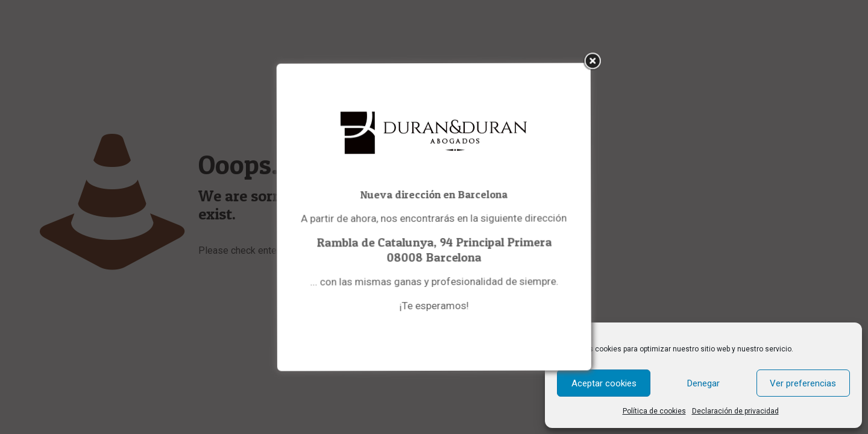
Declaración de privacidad (735, 411)
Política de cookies (654, 411)
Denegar (703, 383)
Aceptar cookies (604, 383)
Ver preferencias (803, 383)
